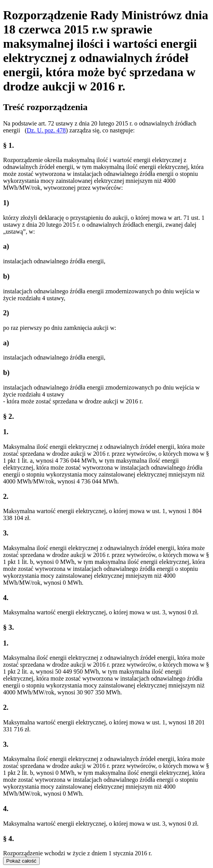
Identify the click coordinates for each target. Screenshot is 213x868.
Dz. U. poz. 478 (46, 130)
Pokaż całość (21, 861)
